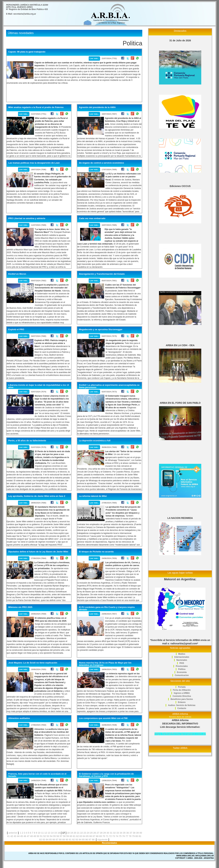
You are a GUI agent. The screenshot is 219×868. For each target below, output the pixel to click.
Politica (182, 669)
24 (88, 833)
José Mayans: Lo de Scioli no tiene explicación (33, 663)
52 (45, 836)
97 (90, 840)
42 (12, 836)
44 (18, 836)
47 (28, 836)
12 (46, 833)
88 (60, 840)
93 (77, 840)
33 (118, 833)
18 (68, 833)
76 (124, 836)
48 (31, 836)
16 (59, 833)
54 (51, 836)
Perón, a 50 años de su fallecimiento (27, 441)
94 (80, 840)
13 (49, 833)
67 (94, 836)
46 (25, 836)
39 (137, 833)
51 (41, 836)
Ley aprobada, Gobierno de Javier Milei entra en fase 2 (37, 496)
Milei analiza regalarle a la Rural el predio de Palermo (36, 107)
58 (64, 836)
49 (35, 836)
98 (93, 840)
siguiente (102, 840)
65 (87, 836)
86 (54, 840)
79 (133, 836)
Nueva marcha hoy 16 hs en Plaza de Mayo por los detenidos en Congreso (105, 664)
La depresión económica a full (95, 441)
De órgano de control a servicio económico (101, 163)
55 (54, 836)
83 (44, 840)
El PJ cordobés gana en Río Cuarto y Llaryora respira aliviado (107, 608)
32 (114, 833)
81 (140, 836)
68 (97, 836)
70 (104, 836)
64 (84, 836)
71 (107, 836)
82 (41, 840)
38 (134, 833)
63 (81, 836)
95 (83, 840)
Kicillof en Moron (17, 274)
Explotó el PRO (16, 330)
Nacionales (182, 660)
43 (15, 836)
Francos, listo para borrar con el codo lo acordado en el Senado (37, 775)
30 (108, 833)
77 (127, 836)
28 (101, 833)
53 (48, 836)
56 (58, 836)
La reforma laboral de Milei (93, 496)
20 (75, 833)
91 (70, 840)
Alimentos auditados (19, 718)
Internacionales (182, 657)
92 (74, 840)
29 (105, 833)
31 (111, 833)
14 (52, 833)
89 (64, 840)
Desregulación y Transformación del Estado (102, 274)
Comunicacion (182, 675)
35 (124, 833)
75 (120, 836)
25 (91, 833)
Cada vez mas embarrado (92, 218)
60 (71, 836)
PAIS (182, 663)
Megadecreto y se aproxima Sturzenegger (101, 330)
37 (131, 833)
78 (130, 836)
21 (78, 833)
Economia (182, 672)
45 (22, 836)
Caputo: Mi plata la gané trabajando (27, 52)
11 (42, 833)
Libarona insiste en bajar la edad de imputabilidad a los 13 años (39, 386)
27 (98, 833)
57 (61, 836)
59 (68, 836)
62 (78, 836)
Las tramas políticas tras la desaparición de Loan (34, 163)
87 (57, 840)
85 (51, 840)
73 (114, 836)
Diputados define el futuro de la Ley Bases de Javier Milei (38, 552)
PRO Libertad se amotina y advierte (27, 218)
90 (67, 840)
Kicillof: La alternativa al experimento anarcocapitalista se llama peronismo (109, 386)
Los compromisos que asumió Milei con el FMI (103, 718)
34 (121, 833)
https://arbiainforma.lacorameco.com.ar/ (180, 734)
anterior (13, 833)
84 (47, 840)
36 (128, 833)
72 (110, 836)
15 (56, 833)
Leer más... (94, 58)
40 (141, 833)
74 (117, 836)
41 (8, 836)
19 (72, 833)
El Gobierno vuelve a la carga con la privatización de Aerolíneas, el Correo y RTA (106, 775)
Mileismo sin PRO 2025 (20, 607)
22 (81, 833)
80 (137, 836)
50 (38, 836)
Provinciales (182, 666)
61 (74, 836)
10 (39, 833)
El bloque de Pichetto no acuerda (96, 552)
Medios (182, 654)
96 (87, 840)
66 (91, 836)
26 (95, 833)
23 (85, 833)
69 (101, 836)
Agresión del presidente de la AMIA (97, 107)
